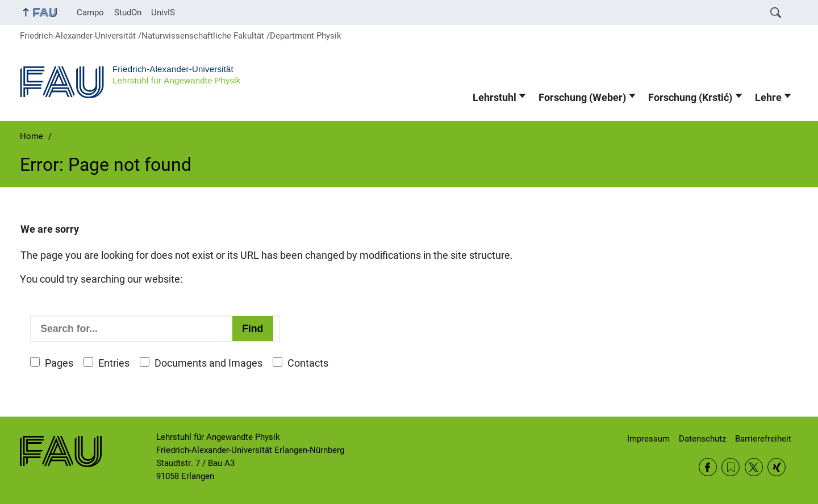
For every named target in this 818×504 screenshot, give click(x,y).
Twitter (754, 467)
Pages (59, 363)
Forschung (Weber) (582, 98)
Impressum (648, 439)
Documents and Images (208, 363)
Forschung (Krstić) (690, 98)
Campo (90, 12)
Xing (777, 467)
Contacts (308, 363)
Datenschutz (702, 439)
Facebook (708, 467)
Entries (114, 363)
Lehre (768, 98)
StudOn (128, 12)
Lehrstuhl (494, 98)
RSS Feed (731, 467)
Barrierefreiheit (763, 439)
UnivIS (163, 12)
